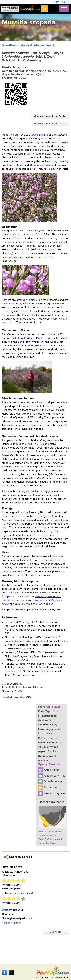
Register (65, 2)
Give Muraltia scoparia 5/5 (23, 881)
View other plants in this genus (50, 123)
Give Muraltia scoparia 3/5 (14, 881)
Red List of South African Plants (25, 338)
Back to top (56, 932)
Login (56, 2)
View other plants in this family (49, 116)
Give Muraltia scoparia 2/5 (9, 881)
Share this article (18, 857)
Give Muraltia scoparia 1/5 (4, 881)
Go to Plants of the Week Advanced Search (28, 45)
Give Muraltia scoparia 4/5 (18, 881)
